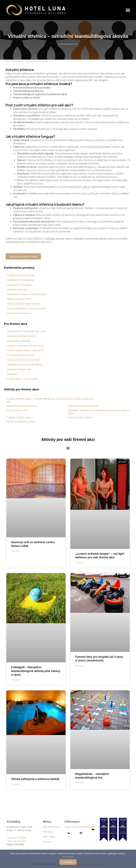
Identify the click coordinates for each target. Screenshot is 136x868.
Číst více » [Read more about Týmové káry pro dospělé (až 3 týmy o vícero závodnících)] (80, 666)
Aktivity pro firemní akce (37, 61)
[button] (128, 10)
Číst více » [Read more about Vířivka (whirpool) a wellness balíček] (16, 784)
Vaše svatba (49, 837)
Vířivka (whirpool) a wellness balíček (36, 779)
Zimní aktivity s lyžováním (81, 399)
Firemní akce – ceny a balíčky (23, 379)
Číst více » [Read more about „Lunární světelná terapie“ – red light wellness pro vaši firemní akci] (80, 563)
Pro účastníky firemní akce (21, 355)
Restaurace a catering (19, 341)
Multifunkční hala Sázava (20, 280)
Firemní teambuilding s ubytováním (26, 350)
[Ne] (132, 859)
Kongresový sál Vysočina (20, 275)
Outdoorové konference (20, 313)
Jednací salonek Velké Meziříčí (23, 304)
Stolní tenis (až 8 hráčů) (80, 417)
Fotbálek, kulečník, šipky (19, 417)
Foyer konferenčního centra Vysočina (27, 308)
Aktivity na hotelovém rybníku (21, 422)
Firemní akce (17, 61)
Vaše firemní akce (52, 827)
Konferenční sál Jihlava (19, 285)
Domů (7, 61)
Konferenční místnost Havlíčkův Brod (27, 294)
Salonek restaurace (17, 289)
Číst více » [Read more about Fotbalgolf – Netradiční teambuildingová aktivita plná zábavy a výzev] (16, 680)
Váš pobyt (48, 832)
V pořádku (68, 862)
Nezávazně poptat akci (19, 369)
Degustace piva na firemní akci (22, 406)
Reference (13, 374)
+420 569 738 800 (16, 838)
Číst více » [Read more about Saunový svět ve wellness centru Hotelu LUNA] (16, 551)
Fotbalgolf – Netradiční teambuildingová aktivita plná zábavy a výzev (31, 671)
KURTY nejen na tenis (18, 410)
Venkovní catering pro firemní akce (25, 346)
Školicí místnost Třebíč (19, 299)
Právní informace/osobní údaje (80, 827)
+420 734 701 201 (16, 841)
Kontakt (47, 842)
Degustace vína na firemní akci (23, 360)
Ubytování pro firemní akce (21, 336)
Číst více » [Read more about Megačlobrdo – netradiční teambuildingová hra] (80, 783)
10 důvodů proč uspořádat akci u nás (27, 331)
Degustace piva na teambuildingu (25, 365)
